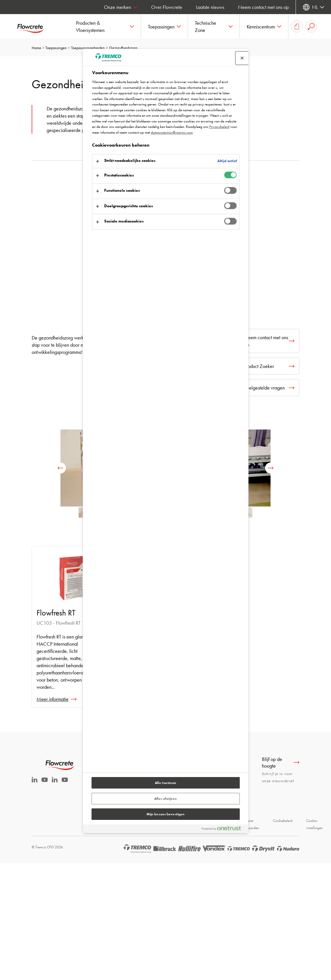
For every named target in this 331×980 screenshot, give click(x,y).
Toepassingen (56, 48)
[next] (271, 468)
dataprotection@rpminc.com (172, 132)
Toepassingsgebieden (88, 48)
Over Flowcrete (167, 7)
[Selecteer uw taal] (313, 7)
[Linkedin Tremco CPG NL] (35, 781)
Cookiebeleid (283, 821)
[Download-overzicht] (297, 26)
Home (36, 48)
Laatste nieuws (210, 7)
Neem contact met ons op (263, 7)
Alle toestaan (165, 783)
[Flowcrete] (35, 26)
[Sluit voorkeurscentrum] (242, 58)
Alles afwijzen (165, 799)
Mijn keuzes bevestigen (166, 814)
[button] (105, 26)
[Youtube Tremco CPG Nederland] (45, 784)
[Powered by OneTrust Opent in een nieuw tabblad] (224, 830)
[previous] (60, 468)
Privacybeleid (219, 127)
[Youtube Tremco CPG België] (65, 784)
